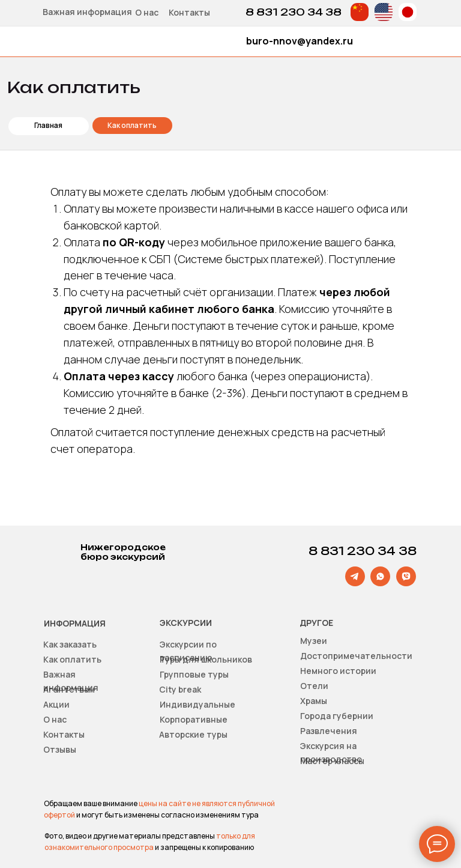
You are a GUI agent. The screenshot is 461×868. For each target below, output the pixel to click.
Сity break (180, 689)
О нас (147, 12)
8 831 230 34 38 (294, 12)
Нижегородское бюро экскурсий (123, 552)
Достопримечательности (356, 656)
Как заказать (70, 644)
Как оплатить (72, 659)
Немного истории (338, 671)
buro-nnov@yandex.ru (300, 41)
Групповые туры (194, 674)
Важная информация (87, 12)
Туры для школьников (206, 659)
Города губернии (337, 716)
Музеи (314, 641)
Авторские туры (193, 734)
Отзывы (60, 749)
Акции (56, 704)
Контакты (189, 12)
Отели (314, 686)
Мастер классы (332, 761)
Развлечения (329, 731)
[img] (360, 12)
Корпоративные (194, 719)
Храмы (314, 701)
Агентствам (69, 689)
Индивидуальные (197, 704)
